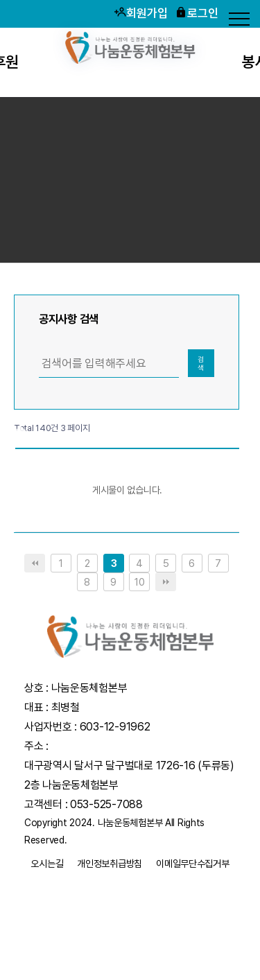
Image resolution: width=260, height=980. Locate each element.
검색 (201, 363)
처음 (35, 563)
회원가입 (141, 13)
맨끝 (166, 582)
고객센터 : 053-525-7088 (84, 804)
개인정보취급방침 (110, 864)
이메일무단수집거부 (192, 864)
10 (139, 582)
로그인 (197, 13)
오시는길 (47, 864)
